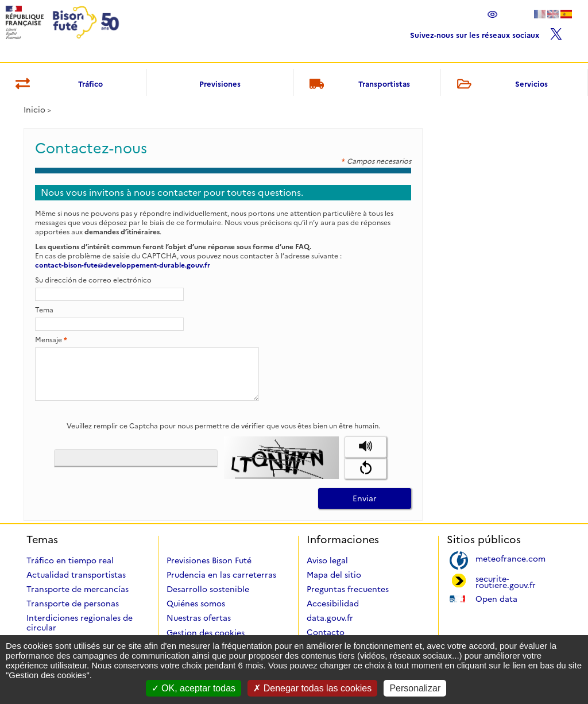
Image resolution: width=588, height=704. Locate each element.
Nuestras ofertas (199, 618)
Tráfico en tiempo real (70, 560)
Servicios (500, 85)
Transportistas (358, 85)
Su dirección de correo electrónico (93, 280)
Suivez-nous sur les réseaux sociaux (486, 32)
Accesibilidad (333, 604)
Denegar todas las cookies (312, 688)
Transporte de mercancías (78, 589)
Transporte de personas (73, 604)
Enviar (365, 498)
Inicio (34, 110)
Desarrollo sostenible (208, 589)
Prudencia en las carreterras (221, 575)
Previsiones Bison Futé (209, 560)
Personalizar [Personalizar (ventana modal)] (415, 688)
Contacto (326, 632)
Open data (496, 598)
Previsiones (220, 84)
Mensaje (51, 340)
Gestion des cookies (206, 633)
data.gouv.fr (330, 618)
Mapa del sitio (334, 575)
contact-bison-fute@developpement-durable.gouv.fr (123, 265)
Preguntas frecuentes (348, 589)
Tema (44, 310)
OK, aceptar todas (194, 688)
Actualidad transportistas (76, 575)
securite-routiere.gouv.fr (506, 581)
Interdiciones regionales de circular (80, 623)
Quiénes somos (196, 604)
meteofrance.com (510, 558)
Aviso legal (327, 560)
